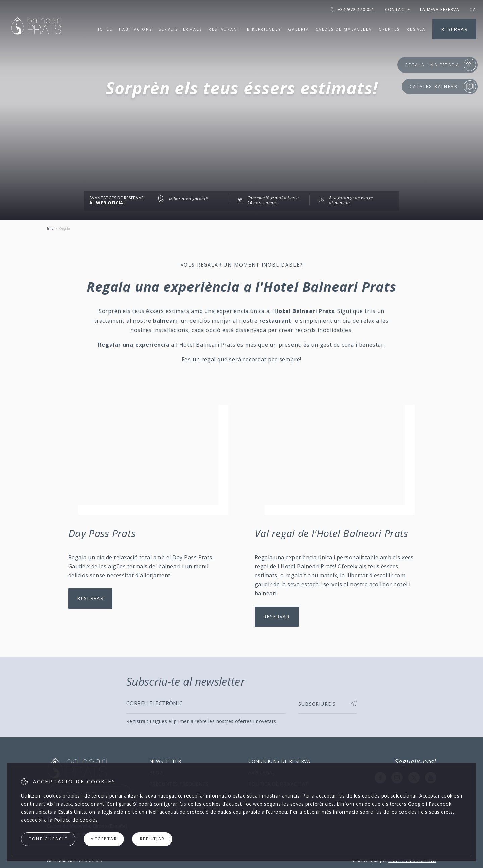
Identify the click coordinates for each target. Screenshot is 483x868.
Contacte (398, 10)
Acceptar (104, 839)
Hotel (104, 29)
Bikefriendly (264, 29)
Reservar (454, 29)
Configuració (48, 839)
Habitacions (136, 29)
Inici (51, 228)
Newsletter (165, 761)
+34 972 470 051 (353, 10)
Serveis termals (180, 29)
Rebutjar (152, 839)
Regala (416, 29)
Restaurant (224, 29)
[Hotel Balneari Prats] (36, 43)
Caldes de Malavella (344, 29)
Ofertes (389, 29)
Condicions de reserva (279, 761)
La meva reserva (440, 10)
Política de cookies (76, 820)
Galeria (299, 29)
